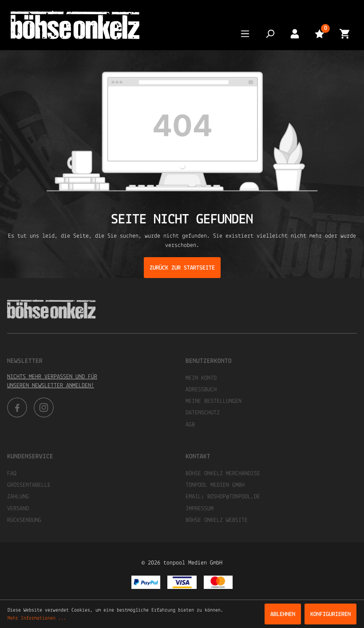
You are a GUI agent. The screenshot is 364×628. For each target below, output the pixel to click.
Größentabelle (29, 485)
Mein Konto (201, 378)
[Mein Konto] (295, 34)
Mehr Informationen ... (37, 618)
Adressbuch (201, 390)
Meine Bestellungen (214, 401)
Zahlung (18, 497)
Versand (18, 509)
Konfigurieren (330, 614)
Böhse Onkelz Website (217, 520)
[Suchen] (270, 34)
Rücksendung (24, 520)
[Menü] (245, 34)
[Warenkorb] (344, 34)
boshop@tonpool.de (234, 497)
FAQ (12, 474)
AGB (190, 425)
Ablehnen (283, 614)
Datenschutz (203, 413)
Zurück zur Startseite (182, 268)
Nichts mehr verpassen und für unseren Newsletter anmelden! (52, 381)
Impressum (200, 509)
